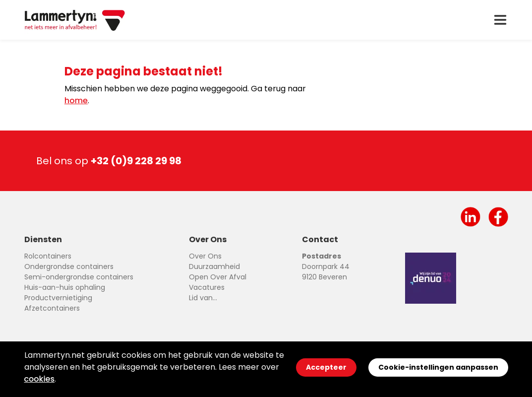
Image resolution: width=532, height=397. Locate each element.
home (76, 100)
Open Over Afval (218, 277)
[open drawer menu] (500, 20)
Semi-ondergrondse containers (79, 277)
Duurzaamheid (214, 266)
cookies (40, 379)
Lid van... (203, 298)
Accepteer (326, 367)
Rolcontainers (48, 256)
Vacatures (207, 287)
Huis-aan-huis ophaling (65, 287)
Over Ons (205, 256)
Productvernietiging (58, 298)
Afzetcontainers (52, 308)
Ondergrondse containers (69, 266)
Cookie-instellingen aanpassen (438, 367)
